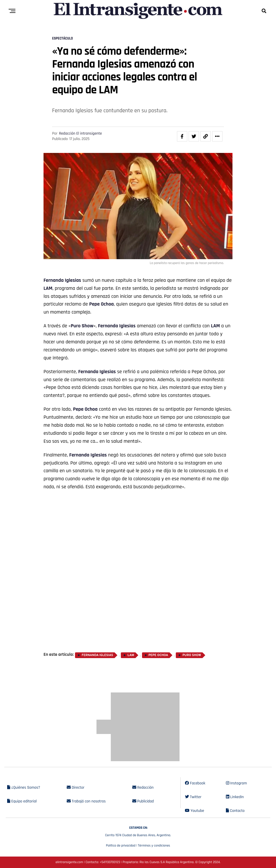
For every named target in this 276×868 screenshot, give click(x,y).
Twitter (193, 797)
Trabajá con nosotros (86, 801)
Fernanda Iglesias (62, 280)
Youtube (195, 811)
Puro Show (192, 655)
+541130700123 (110, 862)
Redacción (143, 788)
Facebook (195, 783)
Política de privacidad (121, 846)
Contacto (235, 811)
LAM (48, 288)
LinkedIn (235, 797)
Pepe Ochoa (101, 304)
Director (76, 788)
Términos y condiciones (154, 846)
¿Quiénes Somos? (24, 788)
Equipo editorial (22, 801)
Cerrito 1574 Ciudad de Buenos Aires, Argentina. (138, 831)
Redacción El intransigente (80, 133)
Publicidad (143, 801)
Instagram (236, 783)
